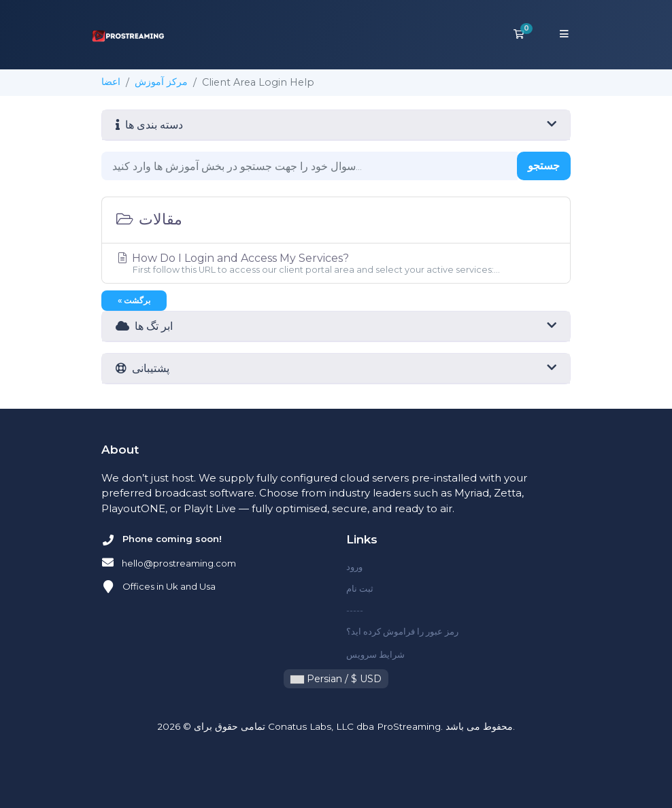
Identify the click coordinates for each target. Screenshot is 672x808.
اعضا (111, 82)
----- (355, 610)
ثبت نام (360, 588)
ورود (354, 567)
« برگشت (134, 300)
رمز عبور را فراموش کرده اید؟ (402, 631)
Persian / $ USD (336, 679)
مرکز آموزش (161, 82)
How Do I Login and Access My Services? (336, 263)
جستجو (544, 166)
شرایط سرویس (375, 654)
